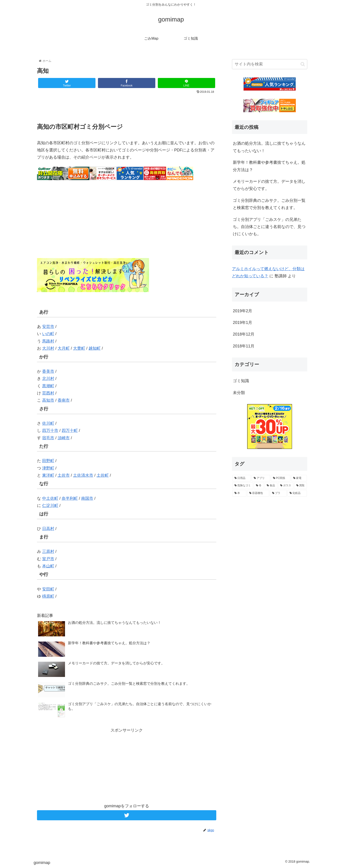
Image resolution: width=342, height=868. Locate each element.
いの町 (48, 334)
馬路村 (48, 341)
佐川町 (48, 423)
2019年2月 (242, 311)
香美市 (48, 371)
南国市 (87, 498)
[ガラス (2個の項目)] (286, 486)
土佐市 (64, 475)
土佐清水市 (83, 475)
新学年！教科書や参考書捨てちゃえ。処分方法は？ (269, 166)
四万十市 (50, 431)
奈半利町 (70, 498)
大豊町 (79, 348)
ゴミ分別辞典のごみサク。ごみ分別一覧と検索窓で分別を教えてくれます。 (269, 204)
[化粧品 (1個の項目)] (297, 493)
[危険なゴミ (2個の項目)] (243, 486)
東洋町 (48, 475)
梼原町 (48, 596)
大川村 (48, 348)
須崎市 (64, 438)
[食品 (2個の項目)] (271, 486)
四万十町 (70, 431)
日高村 (48, 529)
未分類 (239, 393)
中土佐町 (50, 498)
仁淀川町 (50, 506)
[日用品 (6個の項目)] (242, 478)
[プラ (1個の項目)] (278, 493)
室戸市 (48, 559)
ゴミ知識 (241, 381)
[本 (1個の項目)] (239, 493)
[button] (303, 64)
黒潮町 (48, 386)
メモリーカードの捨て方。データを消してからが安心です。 (269, 185)
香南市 (64, 400)
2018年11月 (244, 346)
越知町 (95, 348)
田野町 (48, 461)
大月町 (64, 348)
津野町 (48, 468)
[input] (270, 64)
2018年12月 (244, 334)
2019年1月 (242, 323)
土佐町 (103, 475)
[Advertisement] (127, 108)
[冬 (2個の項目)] (259, 486)
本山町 (48, 566)
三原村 (48, 551)
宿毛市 (48, 438)
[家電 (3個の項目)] (299, 478)
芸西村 (48, 393)
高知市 (48, 400)
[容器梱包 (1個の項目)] (258, 493)
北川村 (48, 379)
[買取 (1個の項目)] (301, 486)
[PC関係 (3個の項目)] (281, 478)
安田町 (48, 589)
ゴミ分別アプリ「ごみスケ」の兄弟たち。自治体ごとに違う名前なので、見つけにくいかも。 (269, 227)
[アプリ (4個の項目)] (261, 478)
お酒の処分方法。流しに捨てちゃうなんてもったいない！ (269, 147)
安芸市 (48, 327)
